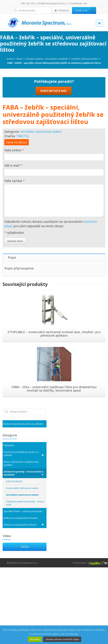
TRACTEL (23, 213)
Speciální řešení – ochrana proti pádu (23, 588)
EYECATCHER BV (14, 558)
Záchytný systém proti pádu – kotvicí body (25, 580)
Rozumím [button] (35, 639)
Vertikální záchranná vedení (41, 208)
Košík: (86, 10)
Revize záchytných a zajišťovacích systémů (21, 540)
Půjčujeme (9, 522)
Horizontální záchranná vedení (22, 565)
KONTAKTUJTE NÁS (54, 167)
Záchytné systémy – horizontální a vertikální (24, 550)
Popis (12, 334)
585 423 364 (28, 3)
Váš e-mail (54, 247)
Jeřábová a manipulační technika (20, 595)
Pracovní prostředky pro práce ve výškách (24, 530)
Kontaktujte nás (78, 3)
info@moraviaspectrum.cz (52, 3)
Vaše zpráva (54, 275)
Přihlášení (62, 10)
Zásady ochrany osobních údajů (62, 639)
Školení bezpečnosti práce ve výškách (23, 500)
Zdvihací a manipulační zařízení (24, 601)
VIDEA (25, 623)
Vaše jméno (54, 232)
